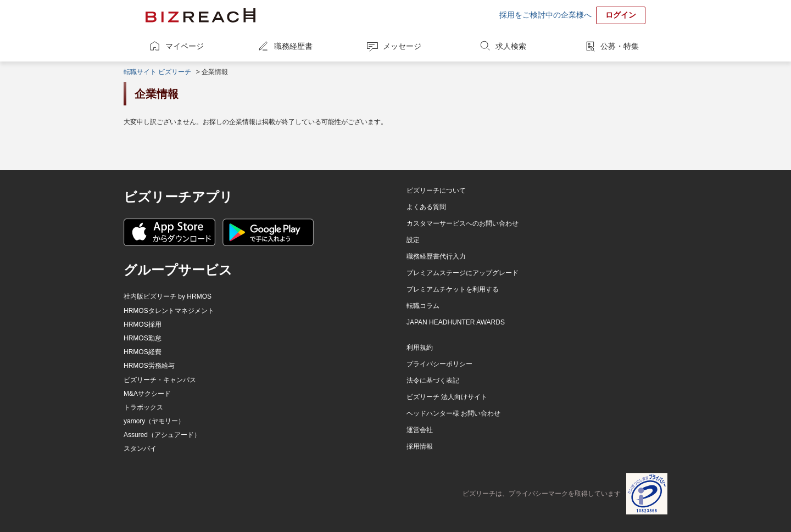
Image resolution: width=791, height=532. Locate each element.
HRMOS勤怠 (143, 338)
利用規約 (420, 348)
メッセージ (402, 46)
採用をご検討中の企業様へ (545, 15)
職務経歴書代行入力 (436, 256)
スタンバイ (140, 449)
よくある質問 (426, 207)
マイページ (185, 46)
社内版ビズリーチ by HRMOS (168, 296)
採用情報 (420, 446)
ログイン (621, 15)
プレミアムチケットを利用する (453, 289)
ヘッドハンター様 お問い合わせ (453, 413)
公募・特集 (620, 46)
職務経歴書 (293, 46)
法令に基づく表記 (433, 380)
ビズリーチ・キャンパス (160, 380)
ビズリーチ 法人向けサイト (447, 397)
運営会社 (420, 430)
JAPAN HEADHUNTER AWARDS (456, 322)
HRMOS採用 (143, 324)
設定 (413, 240)
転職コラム (423, 306)
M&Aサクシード (147, 394)
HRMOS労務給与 (149, 366)
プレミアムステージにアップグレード (463, 273)
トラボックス (143, 407)
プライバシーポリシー (439, 364)
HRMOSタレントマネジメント (169, 311)
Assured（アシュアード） (162, 435)
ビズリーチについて (436, 191)
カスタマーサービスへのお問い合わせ (463, 223)
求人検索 (511, 46)
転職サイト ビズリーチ (157, 72)
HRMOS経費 (143, 352)
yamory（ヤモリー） (154, 421)
